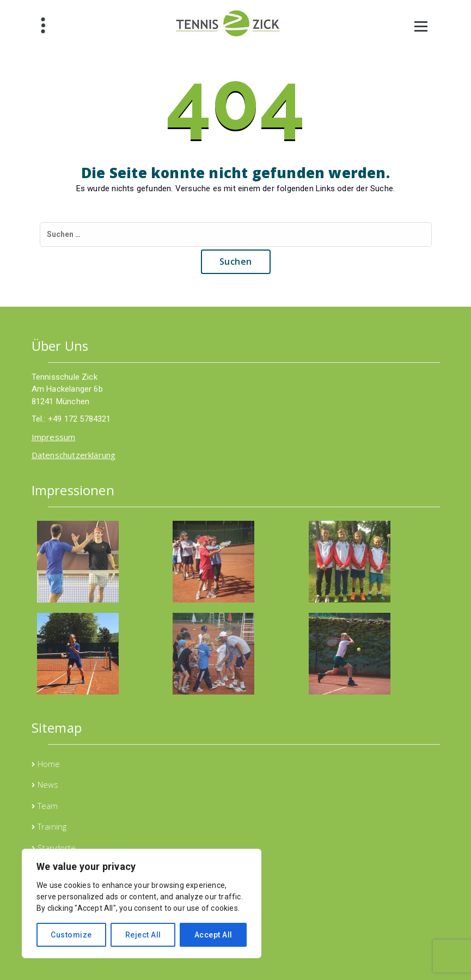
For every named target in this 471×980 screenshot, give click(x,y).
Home (49, 764)
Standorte (57, 848)
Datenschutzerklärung (74, 455)
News (48, 784)
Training (52, 826)
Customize (71, 935)
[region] (142, 903)
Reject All (143, 935)
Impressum (54, 437)
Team (48, 806)
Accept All (213, 935)
